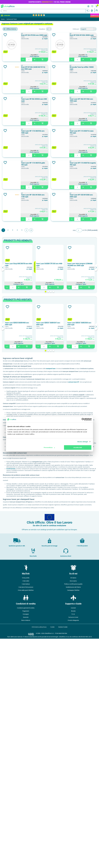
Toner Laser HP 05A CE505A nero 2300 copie (72, 163)
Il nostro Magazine (73, 850)
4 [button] (67, 483)
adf (9, 81)
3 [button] (65, 483)
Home (3, 19)
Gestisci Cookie (63, 856)
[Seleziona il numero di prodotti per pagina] (63, 29)
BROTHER (12, 109)
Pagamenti (26, 840)
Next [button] (96, 459)
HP (58, 34)
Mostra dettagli (83, 442)
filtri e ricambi (13, 94)
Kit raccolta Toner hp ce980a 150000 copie (71, 131)
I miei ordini (26, 810)
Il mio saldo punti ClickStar (26, 820)
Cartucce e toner (73, 847)
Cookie (52, 856)
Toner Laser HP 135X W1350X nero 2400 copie (73, 386)
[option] (42, 459)
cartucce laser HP (36, 588)
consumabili (13, 90)
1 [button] (60, 483)
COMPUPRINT (13, 117)
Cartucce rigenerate (37, 629)
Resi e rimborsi (26, 850)
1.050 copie (12, 232)
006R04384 (12, 145)
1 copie (11, 223)
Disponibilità (76, 55)
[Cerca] (45, 11)
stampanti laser (79, 563)
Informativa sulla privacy (39, 856)
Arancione (12, 164)
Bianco (11, 172)
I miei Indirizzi (26, 813)
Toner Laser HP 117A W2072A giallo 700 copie (73, 291)
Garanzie (26, 847)
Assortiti (11, 168)
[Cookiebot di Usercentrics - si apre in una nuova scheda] (83, 419)
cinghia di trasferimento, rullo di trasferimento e (16, 86)
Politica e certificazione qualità (73, 813)
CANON (12, 113)
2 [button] (62, 483)
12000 (10, 204)
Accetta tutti (78, 447)
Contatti (73, 837)
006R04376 (12, 136)
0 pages (11, 219)
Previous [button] (31, 459)
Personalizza (49, 447)
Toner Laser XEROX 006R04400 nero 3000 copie (40, 515)
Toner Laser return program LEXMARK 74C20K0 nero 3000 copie (85, 456)
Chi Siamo (73, 807)
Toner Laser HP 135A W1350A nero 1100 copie (73, 354)
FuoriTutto (95, 15)
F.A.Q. (73, 843)
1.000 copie (13, 227)
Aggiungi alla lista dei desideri (33, 35)
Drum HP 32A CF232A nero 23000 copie (70, 35)
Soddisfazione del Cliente (73, 816)
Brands (73, 840)
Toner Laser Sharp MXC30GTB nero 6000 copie (40, 456)
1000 (10, 191)
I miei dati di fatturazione (26, 816)
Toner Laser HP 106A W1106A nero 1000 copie (73, 195)
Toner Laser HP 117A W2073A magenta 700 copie (74, 323)
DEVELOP (12, 122)
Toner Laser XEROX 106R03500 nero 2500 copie (84, 515)
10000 (10, 195)
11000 (10, 200)
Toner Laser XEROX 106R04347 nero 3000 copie (62, 515)
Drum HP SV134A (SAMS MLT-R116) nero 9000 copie (75, 99)
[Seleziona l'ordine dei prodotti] (88, 29)
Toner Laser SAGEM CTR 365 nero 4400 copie (63, 456)
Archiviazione (39, 688)
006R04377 (12, 140)
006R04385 (12, 149)
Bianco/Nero (12, 177)
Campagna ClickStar (73, 820)
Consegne (26, 843)
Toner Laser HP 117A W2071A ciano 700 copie (73, 259)
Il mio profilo (26, 807)
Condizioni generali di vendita (26, 837)
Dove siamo (73, 810)
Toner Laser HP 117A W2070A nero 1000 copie (73, 227)
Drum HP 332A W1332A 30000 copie (69, 67)
